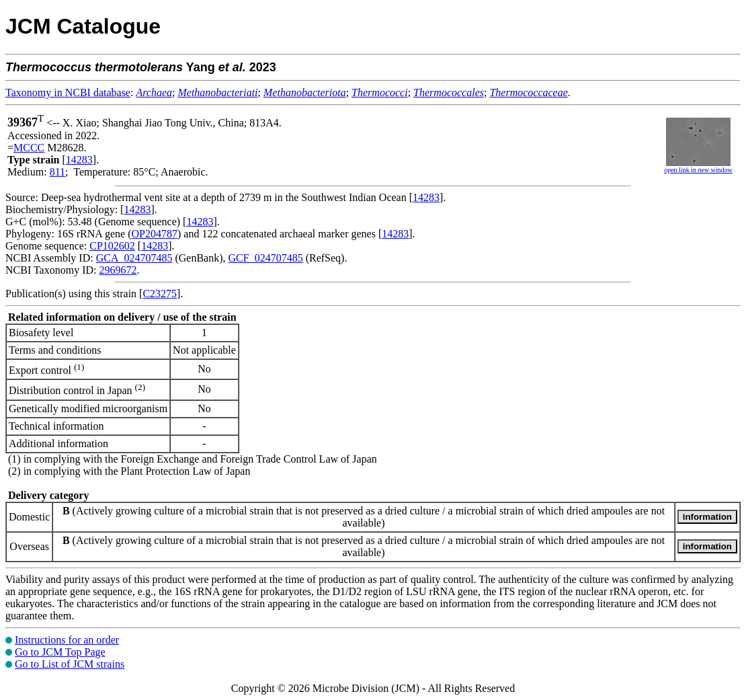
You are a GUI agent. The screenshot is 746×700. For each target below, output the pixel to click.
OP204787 (155, 234)
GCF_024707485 (266, 258)
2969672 (118, 270)
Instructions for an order (67, 640)
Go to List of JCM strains (70, 664)
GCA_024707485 (134, 258)
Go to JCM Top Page (60, 652)
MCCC (29, 148)
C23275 (160, 294)
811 (57, 172)
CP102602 (112, 246)
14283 (79, 160)
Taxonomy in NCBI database (68, 92)
